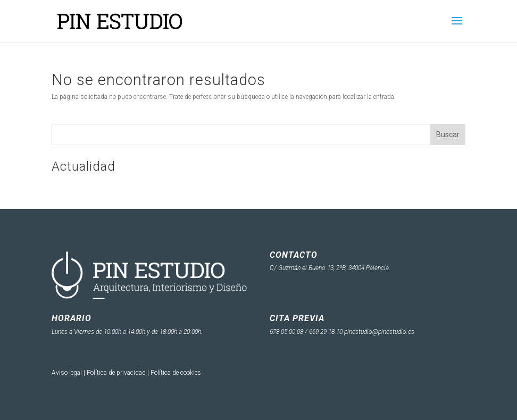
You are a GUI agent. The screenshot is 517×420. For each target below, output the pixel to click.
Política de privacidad (116, 373)
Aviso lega (66, 373)
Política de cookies (176, 373)
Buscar (448, 135)
